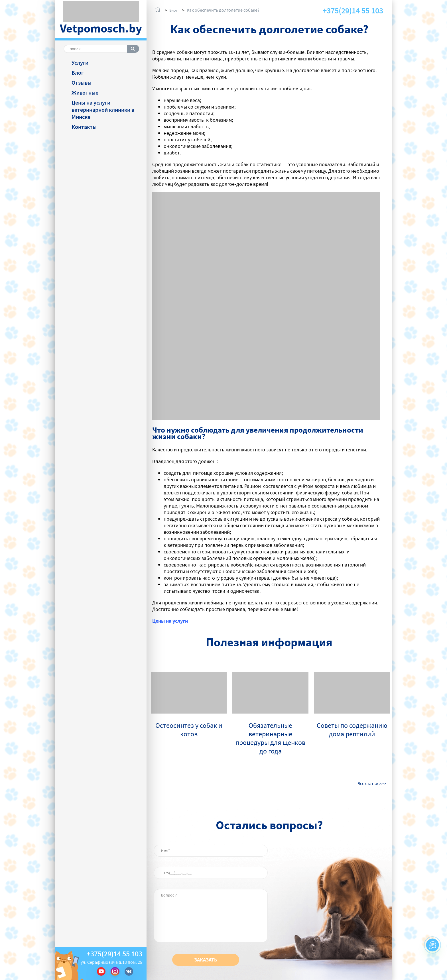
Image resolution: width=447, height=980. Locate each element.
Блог (78, 73)
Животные (85, 92)
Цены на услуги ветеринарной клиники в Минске (103, 110)
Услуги (80, 63)
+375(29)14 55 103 (114, 954)
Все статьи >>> (372, 783)
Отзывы (82, 82)
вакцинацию (240, 538)
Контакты (84, 127)
